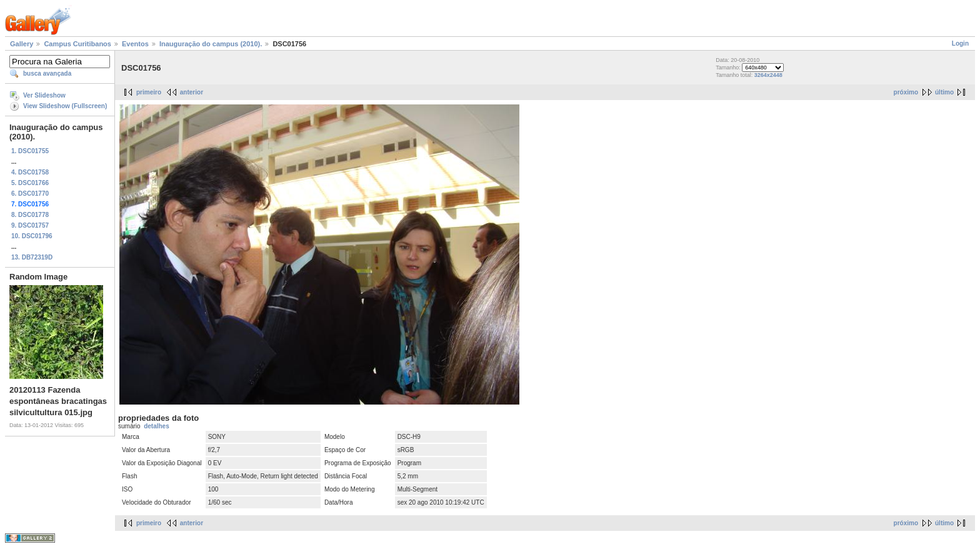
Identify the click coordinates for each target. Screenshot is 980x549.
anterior (192, 92)
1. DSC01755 (30, 151)
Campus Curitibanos (77, 44)
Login (960, 43)
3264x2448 (768, 75)
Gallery (22, 44)
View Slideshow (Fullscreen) (65, 106)
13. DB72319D (32, 257)
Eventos (135, 44)
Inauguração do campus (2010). (211, 44)
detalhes (157, 426)
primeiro (149, 92)
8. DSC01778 (30, 215)
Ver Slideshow (44, 95)
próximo (906, 92)
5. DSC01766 (30, 183)
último (944, 92)
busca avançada (47, 73)
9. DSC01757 (30, 225)
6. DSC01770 (30, 194)
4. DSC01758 (30, 172)
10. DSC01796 (32, 236)
